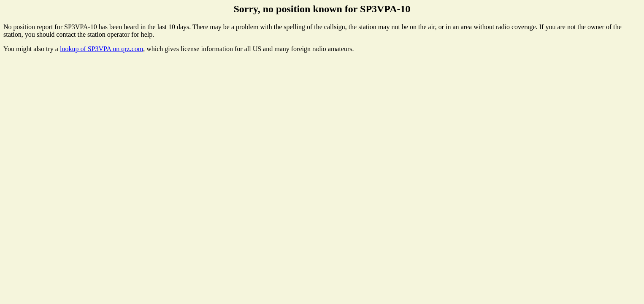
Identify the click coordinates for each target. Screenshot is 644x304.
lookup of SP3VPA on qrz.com (101, 49)
